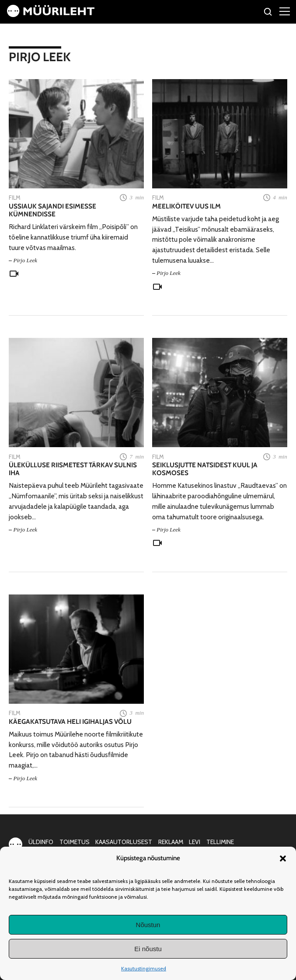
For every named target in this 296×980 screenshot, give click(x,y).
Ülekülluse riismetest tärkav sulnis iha (73, 469)
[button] (283, 858)
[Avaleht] (51, 15)
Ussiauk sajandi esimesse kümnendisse (52, 210)
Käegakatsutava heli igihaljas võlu (70, 722)
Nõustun (148, 925)
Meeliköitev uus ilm (186, 206)
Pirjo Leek (25, 260)
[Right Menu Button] (285, 11)
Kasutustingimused (144, 968)
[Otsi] (268, 13)
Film (15, 198)
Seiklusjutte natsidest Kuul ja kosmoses (205, 469)
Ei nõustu (148, 949)
